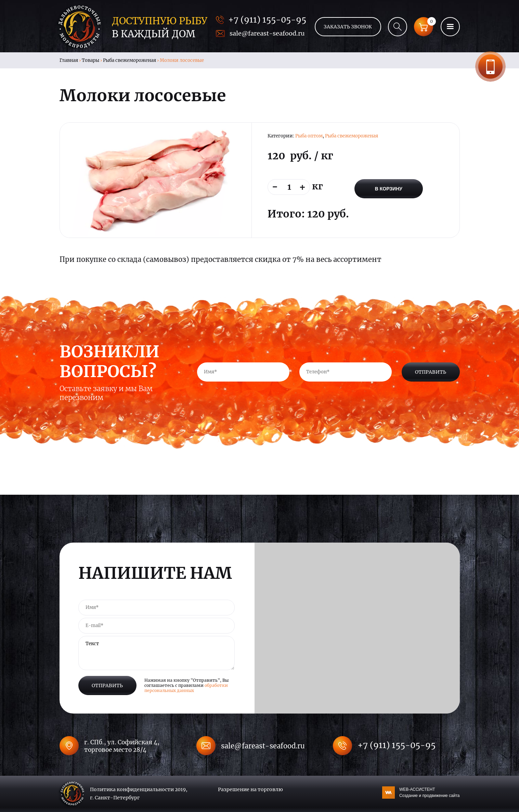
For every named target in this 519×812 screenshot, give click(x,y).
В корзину (389, 189)
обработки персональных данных (186, 688)
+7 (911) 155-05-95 (267, 20)
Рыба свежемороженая (129, 60)
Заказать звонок (490, 66)
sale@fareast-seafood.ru (267, 33)
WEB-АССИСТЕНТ (430, 793)
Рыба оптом (309, 136)
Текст (157, 653)
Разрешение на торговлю (250, 789)
